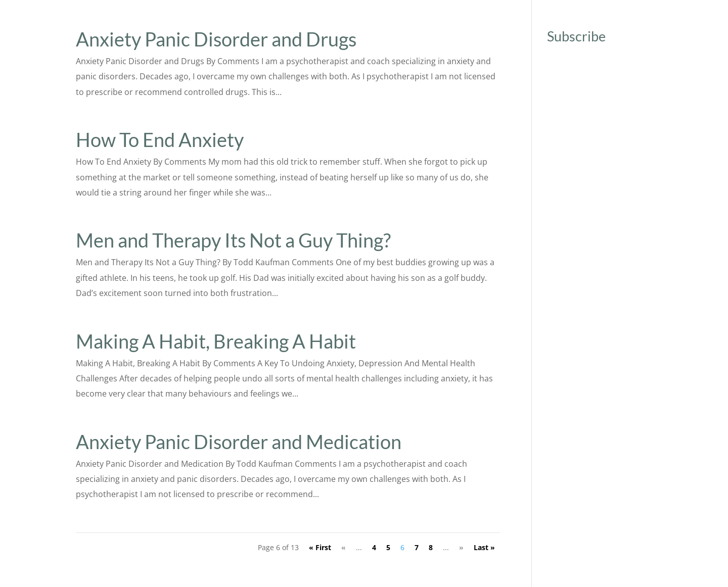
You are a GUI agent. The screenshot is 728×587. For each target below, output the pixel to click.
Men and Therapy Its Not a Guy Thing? (233, 240)
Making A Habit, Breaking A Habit (216, 341)
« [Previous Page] (344, 547)
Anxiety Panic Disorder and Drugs (216, 39)
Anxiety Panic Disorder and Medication (239, 442)
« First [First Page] (320, 547)
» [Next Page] (461, 547)
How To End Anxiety (160, 139)
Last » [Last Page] (484, 547)
